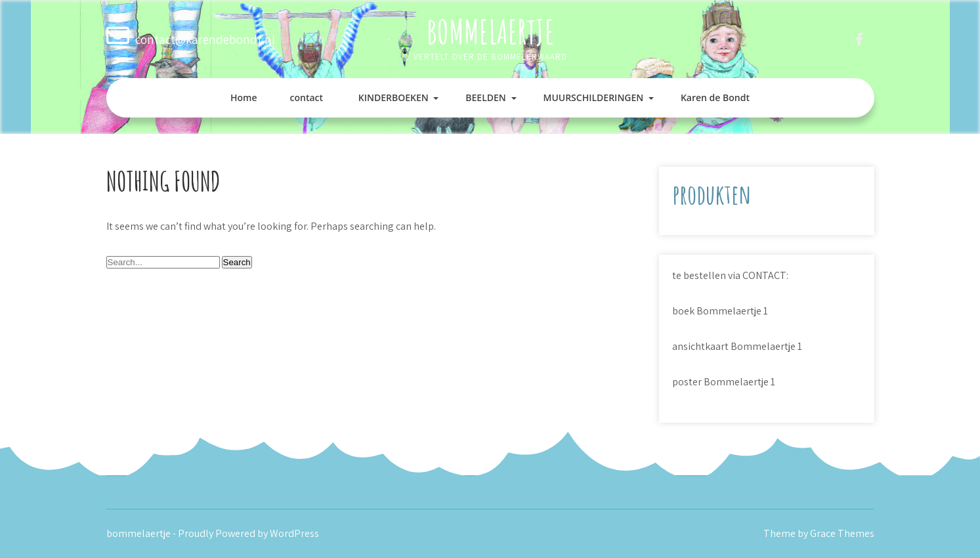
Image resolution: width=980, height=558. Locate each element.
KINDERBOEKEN (394, 97)
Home (244, 97)
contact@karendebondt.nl (205, 39)
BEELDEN (486, 97)
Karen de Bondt (715, 97)
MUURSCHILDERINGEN (593, 97)
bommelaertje (490, 31)
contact (307, 97)
